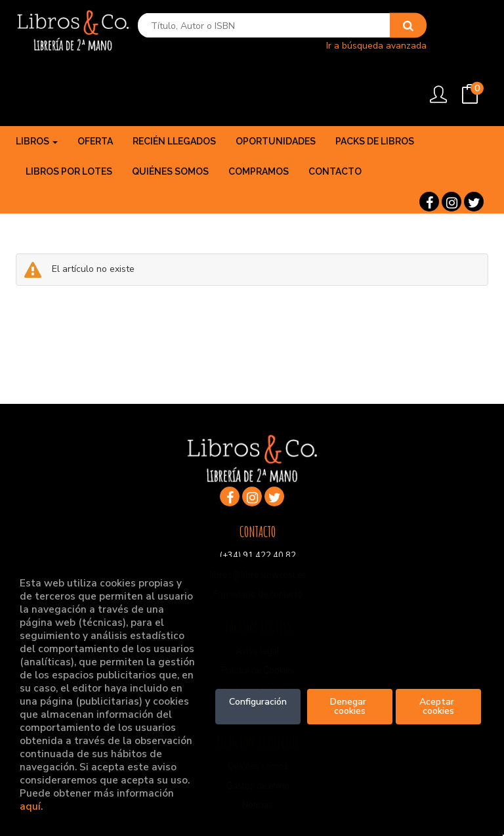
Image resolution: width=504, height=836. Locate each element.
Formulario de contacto (258, 540)
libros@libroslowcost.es (258, 521)
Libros (37, 87)
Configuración (258, 702)
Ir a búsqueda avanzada (350, 50)
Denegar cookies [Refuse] (349, 706)
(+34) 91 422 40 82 (258, 502)
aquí (30, 806)
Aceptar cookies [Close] (438, 706)
